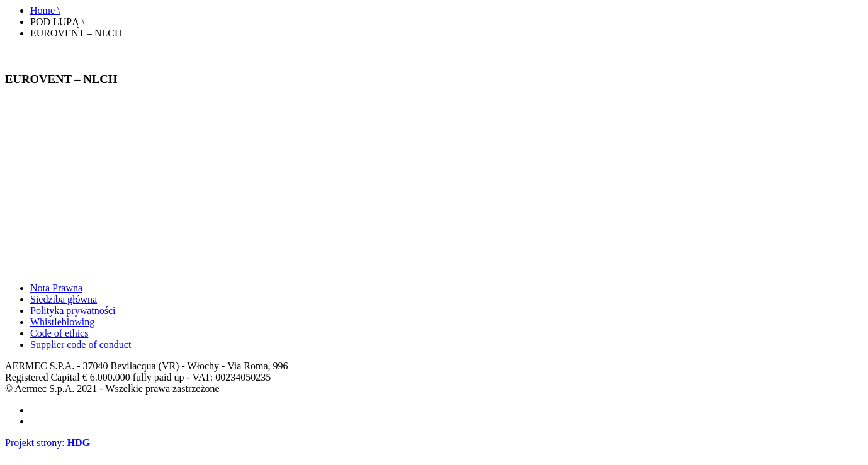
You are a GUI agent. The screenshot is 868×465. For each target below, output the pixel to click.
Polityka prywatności (73, 311)
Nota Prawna (56, 288)
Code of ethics (59, 333)
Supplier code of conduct (81, 345)
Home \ (45, 10)
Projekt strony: (48, 443)
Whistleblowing (62, 322)
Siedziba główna (64, 299)
